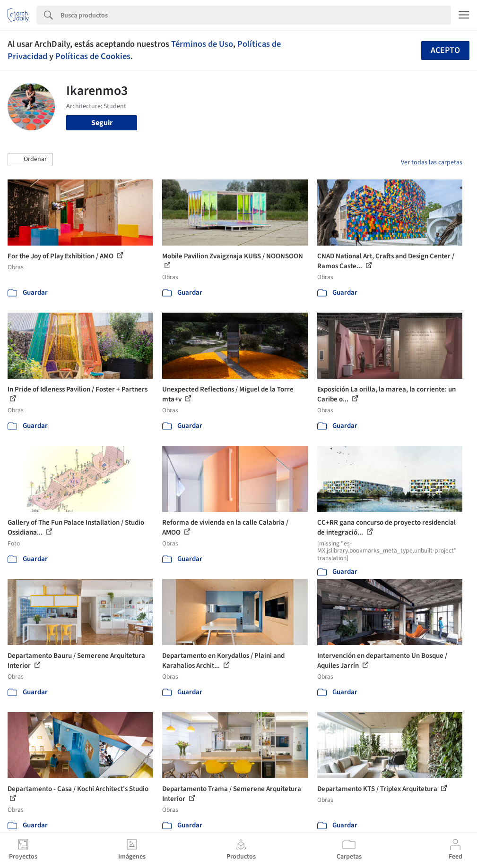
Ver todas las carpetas (432, 162)
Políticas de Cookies (93, 56)
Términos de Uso (202, 44)
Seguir (102, 123)
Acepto (445, 50)
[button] (30, 160)
